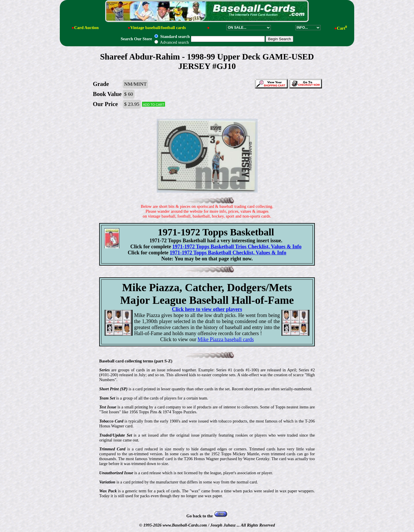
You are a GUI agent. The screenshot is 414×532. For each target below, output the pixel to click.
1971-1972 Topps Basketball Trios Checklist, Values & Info (237, 247)
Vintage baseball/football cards (158, 28)
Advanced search (171, 42)
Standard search (172, 37)
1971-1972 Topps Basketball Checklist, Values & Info (228, 253)
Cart (342, 28)
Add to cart (154, 104)
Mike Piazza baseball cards (226, 339)
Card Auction (86, 28)
